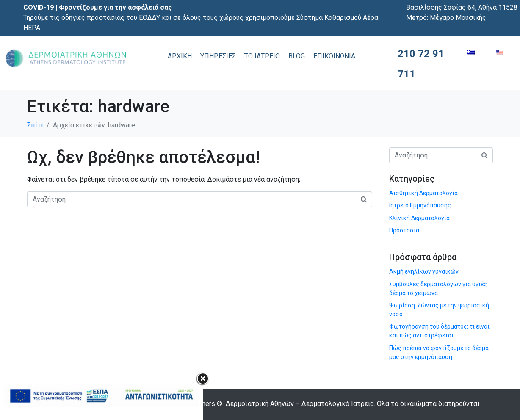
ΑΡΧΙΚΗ (180, 56)
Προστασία (404, 230)
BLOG (297, 56)
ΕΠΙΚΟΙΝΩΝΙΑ (334, 56)
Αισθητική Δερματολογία (423, 193)
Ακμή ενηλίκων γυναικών (424, 271)
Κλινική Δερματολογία (419, 218)
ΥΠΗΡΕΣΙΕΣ (218, 56)
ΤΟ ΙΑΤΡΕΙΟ (262, 56)
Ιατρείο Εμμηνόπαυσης (420, 205)
